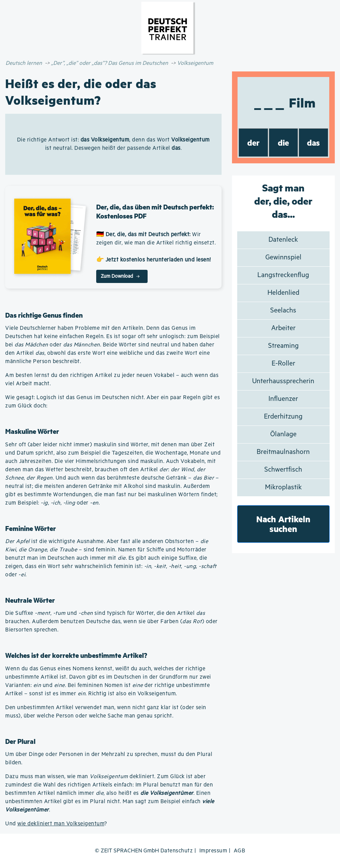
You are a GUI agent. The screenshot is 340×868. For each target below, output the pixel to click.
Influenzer (283, 399)
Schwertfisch (283, 470)
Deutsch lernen (24, 63)
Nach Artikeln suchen (283, 524)
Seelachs (283, 311)
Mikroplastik (283, 487)
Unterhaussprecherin (283, 381)
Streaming (283, 346)
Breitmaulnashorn (283, 452)
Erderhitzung (283, 417)
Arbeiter (283, 328)
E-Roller (283, 364)
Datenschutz (177, 851)
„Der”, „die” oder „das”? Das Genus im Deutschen (110, 63)
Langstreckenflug (283, 275)
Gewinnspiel (283, 257)
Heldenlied (283, 293)
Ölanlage (283, 434)
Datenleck (283, 240)
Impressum (213, 851)
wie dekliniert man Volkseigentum (61, 824)
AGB (240, 851)
